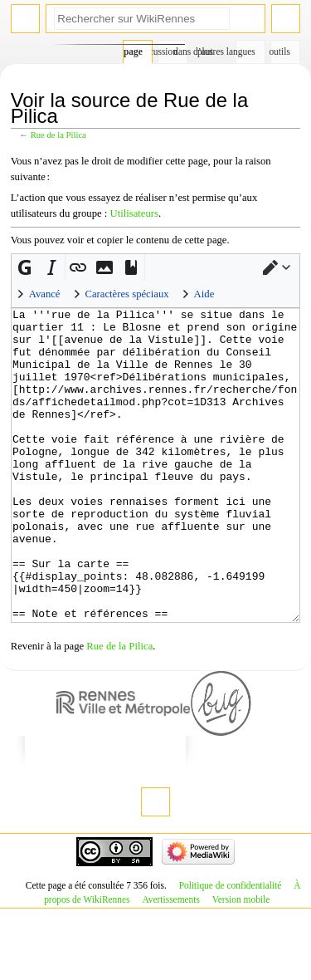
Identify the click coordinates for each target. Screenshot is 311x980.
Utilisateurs (135, 213)
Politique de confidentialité (231, 948)
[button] (277, 267)
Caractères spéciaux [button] (127, 294)
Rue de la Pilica (58, 135)
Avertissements (171, 962)
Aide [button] (204, 294)
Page (133, 51)
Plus (205, 51)
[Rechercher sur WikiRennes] (142, 19)
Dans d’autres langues (246, 51)
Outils (281, 51)
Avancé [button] (45, 294)
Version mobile (241, 962)
